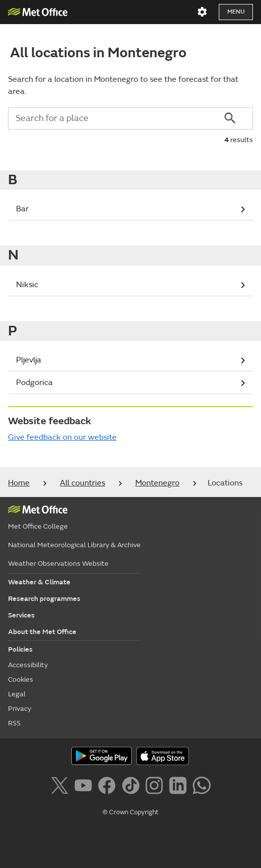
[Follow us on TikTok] (133, 787)
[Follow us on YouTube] (85, 787)
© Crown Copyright (130, 812)
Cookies (21, 679)
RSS (14, 723)
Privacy (20, 709)
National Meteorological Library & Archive (74, 545)
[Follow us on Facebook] (109, 787)
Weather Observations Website (58, 564)
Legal (17, 694)
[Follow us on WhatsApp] (201, 787)
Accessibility (28, 665)
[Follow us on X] (61, 787)
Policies (20, 649)
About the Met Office (42, 632)
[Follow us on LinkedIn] (180, 787)
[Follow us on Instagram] (156, 787)
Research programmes (44, 599)
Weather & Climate (39, 582)
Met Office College (38, 526)
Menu (236, 12)
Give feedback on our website (62, 437)
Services (21, 615)
